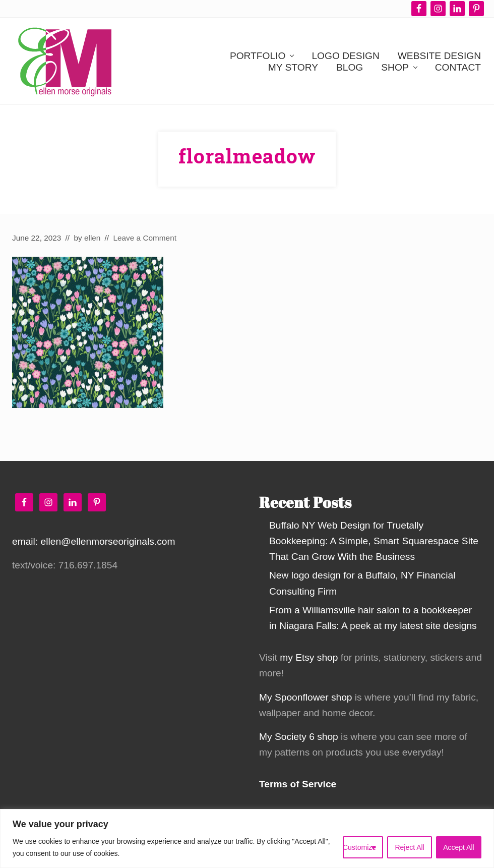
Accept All (458, 847)
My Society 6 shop (299, 737)
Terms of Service (298, 784)
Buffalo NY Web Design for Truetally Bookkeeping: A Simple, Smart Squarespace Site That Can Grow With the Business (374, 541)
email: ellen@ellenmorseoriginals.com (94, 541)
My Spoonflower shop (306, 697)
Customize (359, 847)
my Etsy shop (309, 657)
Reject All (409, 847)
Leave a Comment (145, 238)
